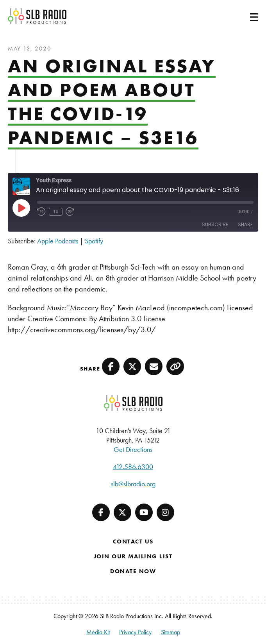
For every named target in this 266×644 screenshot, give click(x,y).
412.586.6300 (133, 467)
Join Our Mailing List (133, 556)
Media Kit (98, 632)
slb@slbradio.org (133, 484)
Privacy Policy (135, 632)
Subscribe (215, 224)
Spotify (94, 241)
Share (245, 224)
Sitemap (170, 632)
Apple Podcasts (58, 241)
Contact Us (133, 541)
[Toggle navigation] (245, 16)
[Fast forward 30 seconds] (70, 212)
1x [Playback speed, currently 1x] (56, 212)
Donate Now (133, 571)
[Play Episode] (21, 208)
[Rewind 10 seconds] (41, 212)
